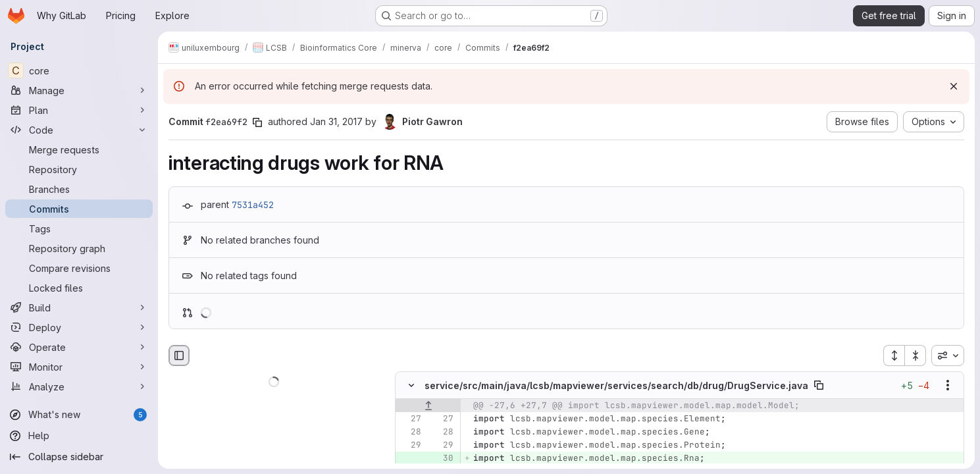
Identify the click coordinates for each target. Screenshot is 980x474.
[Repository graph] (79, 248)
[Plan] (79, 110)
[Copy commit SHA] (257, 122)
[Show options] (948, 386)
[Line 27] (410, 419)
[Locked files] (79, 288)
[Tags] (79, 228)
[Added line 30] (442, 459)
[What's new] (79, 415)
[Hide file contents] (411, 386)
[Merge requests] (79, 149)
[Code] (79, 130)
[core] (79, 70)
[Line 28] (410, 433)
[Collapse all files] (916, 355)
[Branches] (79, 189)
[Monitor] (79, 367)
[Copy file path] (819, 386)
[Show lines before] (428, 406)
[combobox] (948, 355)
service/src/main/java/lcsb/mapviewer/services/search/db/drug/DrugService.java (616, 385)
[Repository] (79, 169)
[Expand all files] (894, 355)
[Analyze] (79, 386)
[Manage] (79, 90)
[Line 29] (410, 446)
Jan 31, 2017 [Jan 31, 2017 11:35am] (336, 121)
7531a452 (253, 205)
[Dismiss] (954, 86)
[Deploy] (79, 327)
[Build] (79, 307)
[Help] (79, 436)
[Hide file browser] (179, 355)
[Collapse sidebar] (79, 457)
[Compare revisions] (79, 268)
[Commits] (79, 209)
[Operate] (79, 347)
